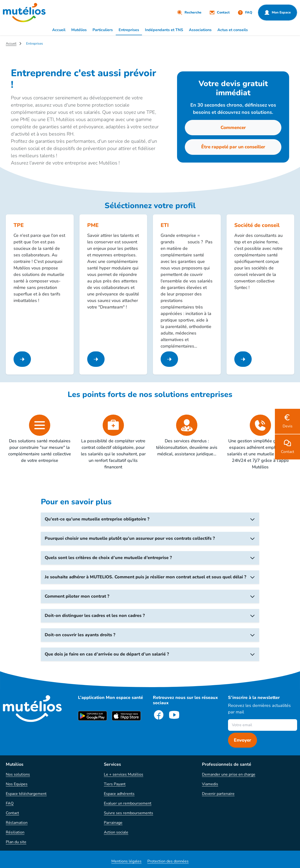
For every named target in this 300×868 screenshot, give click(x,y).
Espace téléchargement (26, 794)
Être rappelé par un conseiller (233, 147)
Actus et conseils (233, 30)
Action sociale (116, 832)
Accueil (59, 30)
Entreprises (129, 30)
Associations (200, 30)
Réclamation (17, 823)
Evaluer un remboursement (128, 803)
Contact (12, 813)
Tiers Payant (115, 784)
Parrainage (113, 823)
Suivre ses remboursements (129, 813)
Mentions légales (126, 861)
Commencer (233, 128)
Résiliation (15, 832)
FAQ (10, 803)
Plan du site (16, 842)
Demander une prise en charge (229, 774)
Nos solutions (18, 774)
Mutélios (79, 30)
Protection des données (168, 861)
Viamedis (210, 784)
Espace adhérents (119, 794)
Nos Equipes (17, 784)
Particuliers (103, 30)
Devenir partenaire (218, 794)
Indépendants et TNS (164, 30)
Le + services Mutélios (124, 774)
